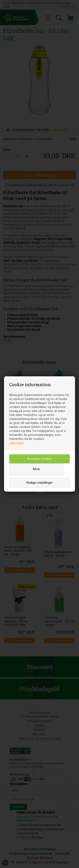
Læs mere (16, 443)
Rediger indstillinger (39, 483)
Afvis (36, 469)
